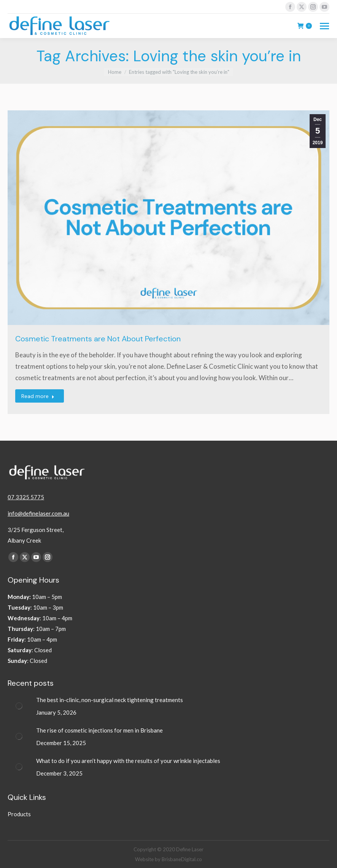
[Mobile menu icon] (324, 26)
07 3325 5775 (26, 497)
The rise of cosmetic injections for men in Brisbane (100, 730)
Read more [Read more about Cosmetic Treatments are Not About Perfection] (38, 396)
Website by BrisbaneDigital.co (168, 859)
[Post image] (19, 706)
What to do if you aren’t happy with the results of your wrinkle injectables (129, 761)
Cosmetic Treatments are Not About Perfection (98, 339)
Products (19, 814)
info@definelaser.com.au (38, 513)
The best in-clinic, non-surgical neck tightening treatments (110, 700)
